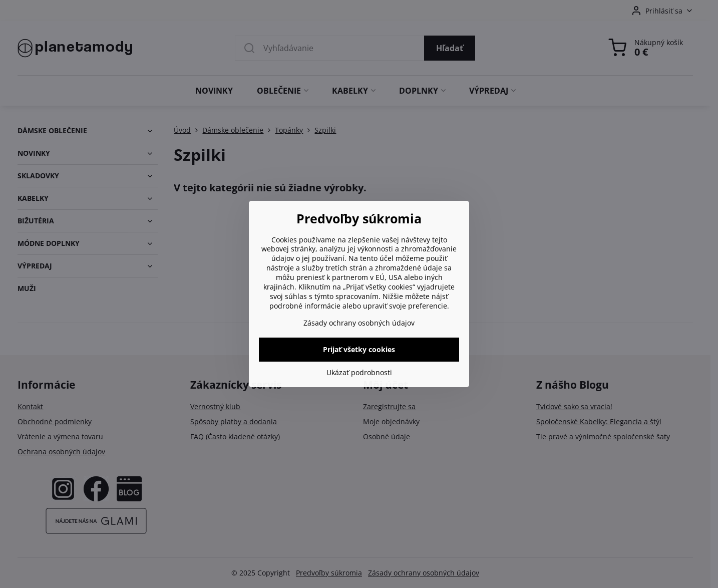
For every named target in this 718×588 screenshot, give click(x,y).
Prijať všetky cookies (359, 349)
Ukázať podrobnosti (359, 372)
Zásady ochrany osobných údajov (359, 323)
